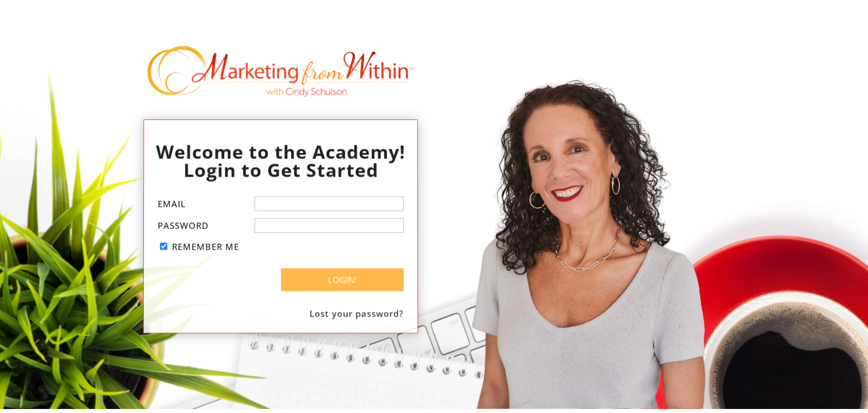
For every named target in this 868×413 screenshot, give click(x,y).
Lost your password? (357, 311)
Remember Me (206, 246)
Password (183, 226)
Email (172, 204)
